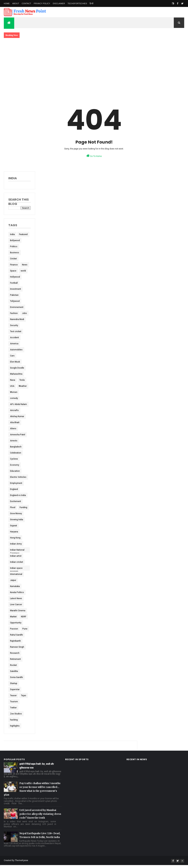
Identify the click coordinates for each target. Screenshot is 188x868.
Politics (14, 247)
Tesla (22, 380)
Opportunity (16, 623)
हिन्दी (91, 3)
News (25, 265)
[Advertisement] (94, 67)
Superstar (15, 689)
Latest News (16, 598)
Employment (16, 483)
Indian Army (16, 544)
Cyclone (14, 459)
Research (15, 653)
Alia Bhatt (15, 422)
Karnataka (15, 586)
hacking (14, 720)
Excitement (16, 501)
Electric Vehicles (18, 477)
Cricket (13, 259)
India (12, 234)
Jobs (24, 313)
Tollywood (15, 301)
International (16, 574)
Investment (16, 289)
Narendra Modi (17, 319)
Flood (13, 507)
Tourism (14, 702)
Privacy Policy (42, 3)
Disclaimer (59, 3)
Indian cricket (17, 562)
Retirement (15, 659)
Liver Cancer (16, 604)
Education (15, 471)
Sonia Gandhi (16, 677)
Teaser (13, 696)
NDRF (24, 617)
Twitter (13, 708)
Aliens (13, 429)
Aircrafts (14, 410)
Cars (12, 356)
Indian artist (16, 556)
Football (14, 283)
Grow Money (16, 513)
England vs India (18, 495)
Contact (26, 3)
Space (13, 271)
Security (14, 325)
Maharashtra (16, 374)
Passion (14, 629)
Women (14, 392)
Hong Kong (15, 538)
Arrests (14, 441)
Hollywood (15, 277)
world (23, 271)
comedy (14, 398)
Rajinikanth (15, 641)
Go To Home (94, 156)
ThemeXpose (22, 860)
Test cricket (16, 331)
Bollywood (15, 240)
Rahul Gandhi (16, 635)
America (14, 344)
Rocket (13, 665)
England (14, 489)
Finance (14, 265)
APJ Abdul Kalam (18, 404)
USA (12, 386)
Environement (17, 307)
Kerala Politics (17, 592)
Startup (14, 683)
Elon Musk (15, 362)
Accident (14, 338)
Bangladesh (16, 447)
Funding (23, 507)
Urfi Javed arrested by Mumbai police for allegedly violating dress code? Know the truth (40, 814)
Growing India (17, 520)
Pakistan (14, 295)
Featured (23, 234)
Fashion (14, 313)
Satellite (14, 671)
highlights (15, 726)
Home (7, 3)
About (16, 3)
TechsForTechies (77, 3)
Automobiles (16, 350)
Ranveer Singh (17, 647)
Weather (23, 386)
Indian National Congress (17, 551)
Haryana (14, 532)
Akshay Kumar (17, 416)
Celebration (16, 453)
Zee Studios (16, 714)
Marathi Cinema (18, 611)
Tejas (24, 696)
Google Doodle (17, 368)
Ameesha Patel (18, 435)
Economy (15, 465)
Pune (25, 629)
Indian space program (16, 569)
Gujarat (14, 526)
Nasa (13, 380)
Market (13, 617)
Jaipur (13, 580)
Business (15, 253)
